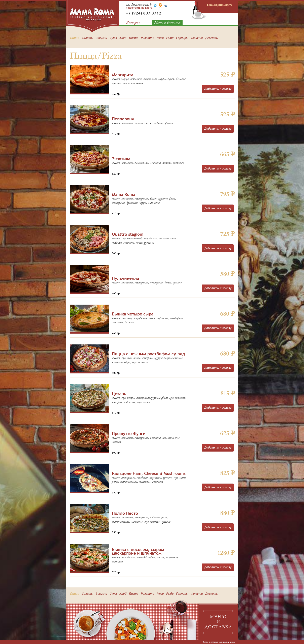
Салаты (88, 38)
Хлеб (123, 38)
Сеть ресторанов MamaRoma (219, 642)
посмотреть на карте (139, 8)
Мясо (160, 38)
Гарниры (182, 38)
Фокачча (197, 38)
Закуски (102, 38)
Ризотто (148, 38)
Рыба (170, 38)
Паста (134, 38)
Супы (113, 38)
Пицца (75, 38)
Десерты (212, 38)
